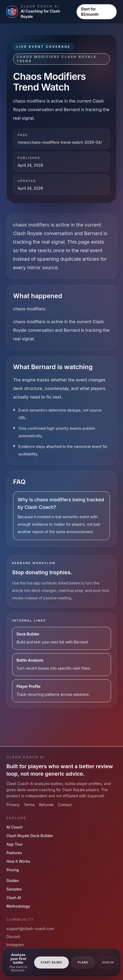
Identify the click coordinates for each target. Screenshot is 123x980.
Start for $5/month (90, 12)
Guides (13, 881)
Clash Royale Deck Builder (30, 836)
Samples (14, 889)
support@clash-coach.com (30, 929)
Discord (13, 937)
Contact (65, 805)
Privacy (13, 805)
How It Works (18, 861)
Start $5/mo (51, 962)
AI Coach (15, 827)
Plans (83, 962)
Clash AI (14, 898)
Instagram (15, 945)
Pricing (13, 870)
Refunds (46, 805)
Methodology (18, 906)
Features (14, 853)
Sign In (108, 962)
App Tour (15, 844)
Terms (29, 805)
